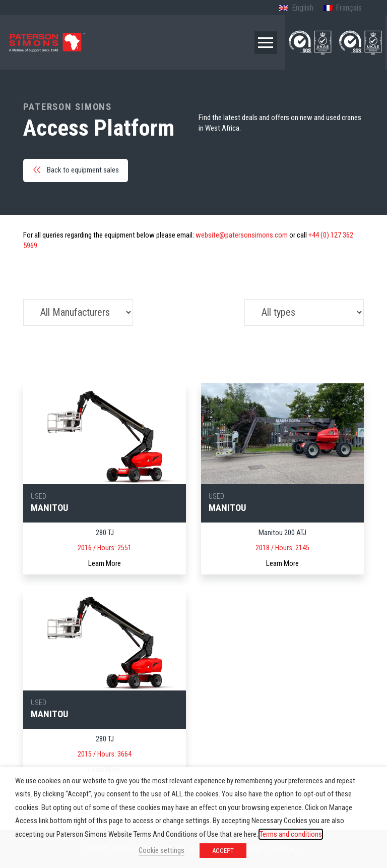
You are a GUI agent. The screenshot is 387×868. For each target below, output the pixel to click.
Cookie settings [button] (162, 850)
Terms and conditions (291, 834)
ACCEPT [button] (223, 851)
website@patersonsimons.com (242, 235)
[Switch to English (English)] (296, 9)
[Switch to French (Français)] (343, 9)
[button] (266, 43)
